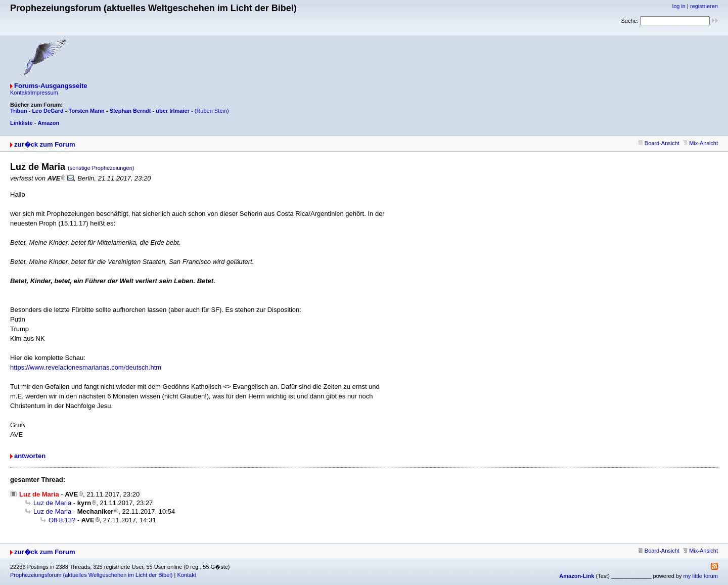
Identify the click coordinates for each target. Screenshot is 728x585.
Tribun (19, 111)
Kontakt (186, 575)
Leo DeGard (48, 111)
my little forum (701, 576)
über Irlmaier (173, 111)
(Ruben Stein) (212, 111)
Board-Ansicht (659, 143)
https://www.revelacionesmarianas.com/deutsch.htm (86, 367)
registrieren (704, 6)
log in (679, 6)
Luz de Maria (52, 503)
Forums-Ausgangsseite (51, 86)
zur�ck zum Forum (45, 144)
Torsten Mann (87, 111)
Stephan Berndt (130, 111)
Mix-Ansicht (700, 143)
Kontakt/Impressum (34, 93)
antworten (30, 456)
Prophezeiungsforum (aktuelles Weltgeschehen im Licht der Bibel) (91, 575)
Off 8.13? (62, 520)
